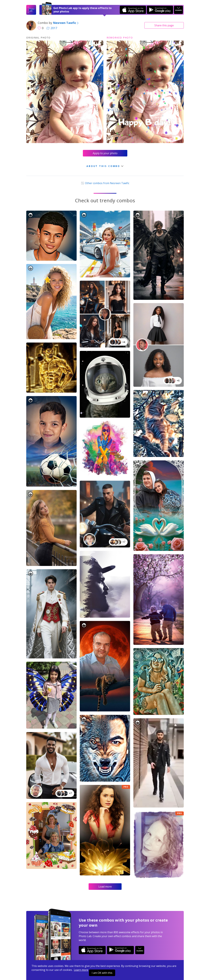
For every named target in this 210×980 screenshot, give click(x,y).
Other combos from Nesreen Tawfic (105, 183)
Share (164, 25)
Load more (105, 887)
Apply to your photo (105, 153)
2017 (52, 28)
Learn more (81, 970)
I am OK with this (102, 973)
